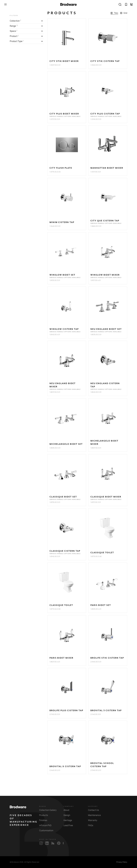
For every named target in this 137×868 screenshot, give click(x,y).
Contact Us (95, 810)
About (68, 810)
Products (45, 815)
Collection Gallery (49, 810)
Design (68, 815)
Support (93, 806)
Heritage (69, 820)
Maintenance (96, 815)
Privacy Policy (122, 862)
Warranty (94, 820)
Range (43, 806)
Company (69, 806)
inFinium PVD (47, 825)
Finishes (45, 820)
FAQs (92, 825)
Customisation (48, 831)
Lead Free (70, 825)
